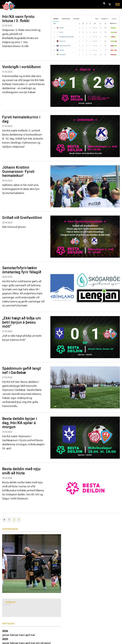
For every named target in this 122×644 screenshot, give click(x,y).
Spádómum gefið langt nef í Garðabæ (21, 370)
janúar (6, 635)
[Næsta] (19, 520)
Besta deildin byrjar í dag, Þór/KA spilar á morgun (20, 423)
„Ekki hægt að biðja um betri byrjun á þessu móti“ (22, 322)
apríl (28, 635)
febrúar (14, 635)
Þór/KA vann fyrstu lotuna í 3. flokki (18, 19)
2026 (5, 631)
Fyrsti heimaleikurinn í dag (21, 119)
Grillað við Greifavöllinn (22, 218)
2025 (5, 639)
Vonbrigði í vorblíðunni (21, 67)
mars (22, 635)
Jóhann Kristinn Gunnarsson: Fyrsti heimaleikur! (18, 171)
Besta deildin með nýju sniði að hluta (21, 471)
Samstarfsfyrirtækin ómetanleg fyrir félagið (22, 270)
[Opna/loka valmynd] (118, 4)
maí (33, 635)
